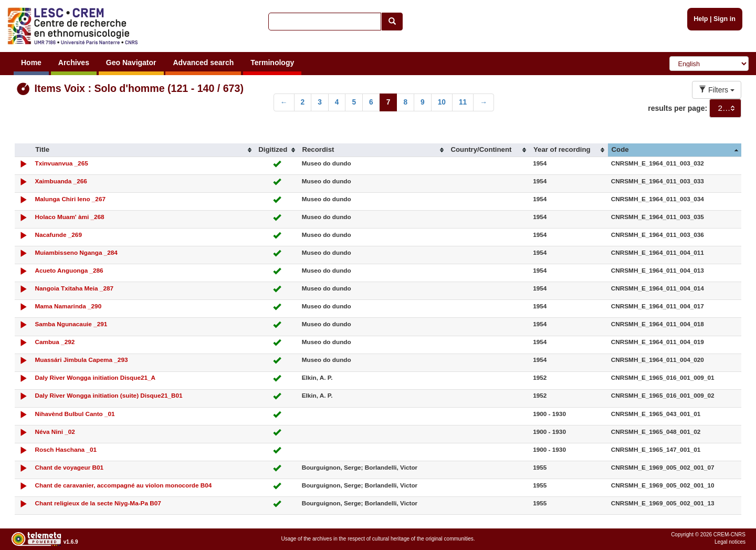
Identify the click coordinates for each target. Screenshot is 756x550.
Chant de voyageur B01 (69, 467)
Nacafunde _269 (58, 235)
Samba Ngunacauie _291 (71, 324)
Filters (717, 90)
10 (442, 102)
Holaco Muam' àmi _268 (69, 217)
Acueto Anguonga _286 (69, 270)
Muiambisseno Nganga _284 (76, 252)
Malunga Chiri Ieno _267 (70, 199)
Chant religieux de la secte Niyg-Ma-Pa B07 (98, 503)
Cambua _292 (55, 342)
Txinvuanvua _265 (61, 163)
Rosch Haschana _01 (66, 449)
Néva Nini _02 (55, 432)
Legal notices (730, 542)
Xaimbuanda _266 (61, 181)
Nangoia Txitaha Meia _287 (74, 288)
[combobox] (725, 108)
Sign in (724, 19)
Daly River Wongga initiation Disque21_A (95, 377)
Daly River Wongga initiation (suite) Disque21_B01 (108, 395)
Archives (74, 63)
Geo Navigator (131, 63)
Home (31, 63)
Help (701, 19)
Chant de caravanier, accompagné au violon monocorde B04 (123, 485)
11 (463, 102)
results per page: (678, 108)
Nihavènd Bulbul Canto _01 (75, 414)
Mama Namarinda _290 (68, 306)
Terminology (272, 63)
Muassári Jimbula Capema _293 (81, 360)
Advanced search (203, 63)
